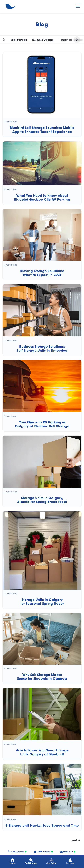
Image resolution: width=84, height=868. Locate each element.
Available (17, 852)
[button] (4, 40)
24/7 (68, 852)
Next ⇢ (76, 840)
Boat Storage (19, 40)
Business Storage (43, 40)
